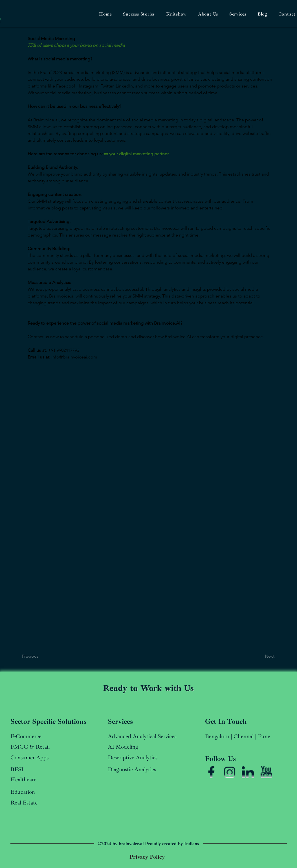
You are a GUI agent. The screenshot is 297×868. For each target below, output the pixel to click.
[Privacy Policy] (147, 857)
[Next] (259, 656)
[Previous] (38, 656)
